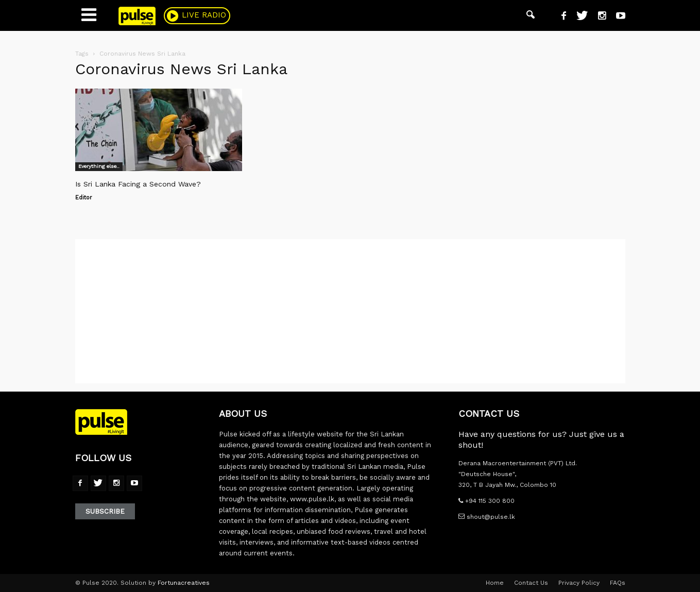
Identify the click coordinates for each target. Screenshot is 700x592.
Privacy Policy (579, 583)
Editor (84, 198)
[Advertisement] (350, 311)
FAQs (618, 583)
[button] (531, 15)
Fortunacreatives (184, 583)
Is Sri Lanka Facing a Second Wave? (138, 184)
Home (495, 583)
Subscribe (105, 511)
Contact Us (531, 583)
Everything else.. (99, 166)
